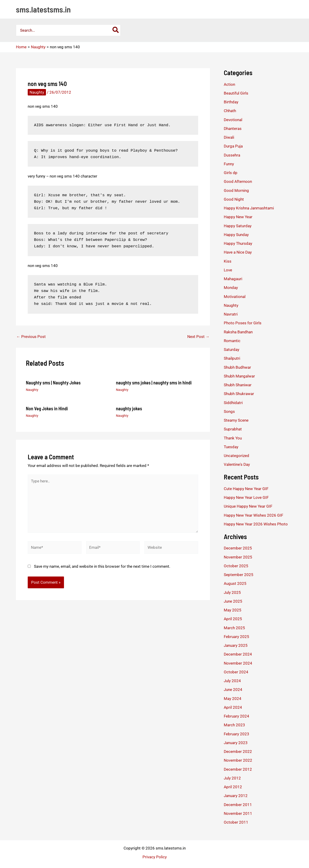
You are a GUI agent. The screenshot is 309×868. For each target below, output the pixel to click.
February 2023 (236, 734)
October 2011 (236, 822)
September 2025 (239, 575)
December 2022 (238, 751)
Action (229, 84)
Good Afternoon (238, 181)
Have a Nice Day (238, 252)
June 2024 (233, 690)
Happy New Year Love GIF (246, 497)
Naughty (37, 92)
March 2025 (234, 628)
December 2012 (238, 769)
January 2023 (236, 743)
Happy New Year (238, 217)
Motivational (235, 297)
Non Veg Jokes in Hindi (47, 408)
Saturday (232, 350)
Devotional (233, 120)
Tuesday (231, 447)
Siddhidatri (233, 403)
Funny (229, 164)
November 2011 (238, 813)
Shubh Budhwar (237, 367)
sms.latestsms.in (43, 9)
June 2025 (233, 601)
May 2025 (233, 610)
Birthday (231, 102)
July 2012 (232, 778)
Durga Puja (233, 146)
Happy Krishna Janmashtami (249, 208)
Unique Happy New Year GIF (248, 506)
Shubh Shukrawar (239, 394)
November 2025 (238, 557)
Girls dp (231, 173)
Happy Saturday (238, 226)
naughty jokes (129, 408)
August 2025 (235, 583)
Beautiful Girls (236, 93)
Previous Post (31, 337)
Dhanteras (233, 129)
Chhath (230, 111)
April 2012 (233, 787)
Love (228, 270)
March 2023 (234, 725)
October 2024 (236, 672)
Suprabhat (233, 429)
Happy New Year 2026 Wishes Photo (256, 524)
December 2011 (238, 805)
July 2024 (232, 681)
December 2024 (238, 654)
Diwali (229, 137)
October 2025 (236, 566)
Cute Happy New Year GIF (246, 489)
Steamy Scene (236, 420)
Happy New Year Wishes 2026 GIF (253, 515)
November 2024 (238, 663)
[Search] (116, 30)
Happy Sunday (236, 235)
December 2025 (238, 548)
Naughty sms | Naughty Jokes (53, 383)
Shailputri (232, 358)
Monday (231, 288)
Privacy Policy (155, 857)
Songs (229, 411)
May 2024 (233, 699)
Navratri (231, 314)
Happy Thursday (238, 243)
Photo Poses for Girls (243, 323)
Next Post (198, 337)
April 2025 (233, 619)
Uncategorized (236, 456)
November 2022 (238, 760)
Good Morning (236, 190)
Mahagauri (233, 279)
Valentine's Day (237, 464)
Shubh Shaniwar (238, 385)
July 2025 (232, 592)
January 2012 (236, 796)
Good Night (234, 199)
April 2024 (233, 707)
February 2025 (236, 637)
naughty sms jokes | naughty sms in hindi (154, 383)
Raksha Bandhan (238, 332)
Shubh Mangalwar (239, 376)
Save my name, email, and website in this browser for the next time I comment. (102, 566)
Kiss (228, 261)
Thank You (233, 438)
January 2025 (236, 645)
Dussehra (232, 155)
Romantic (232, 341)
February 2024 (236, 716)
